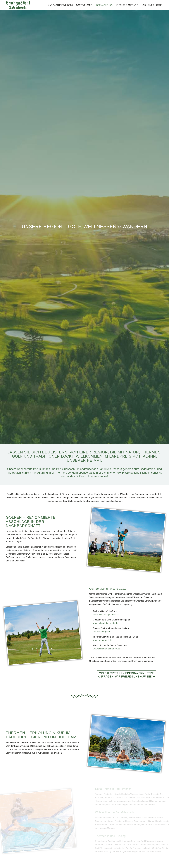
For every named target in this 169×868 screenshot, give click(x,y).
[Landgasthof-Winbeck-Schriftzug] (18, 5)
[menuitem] (60, 5)
